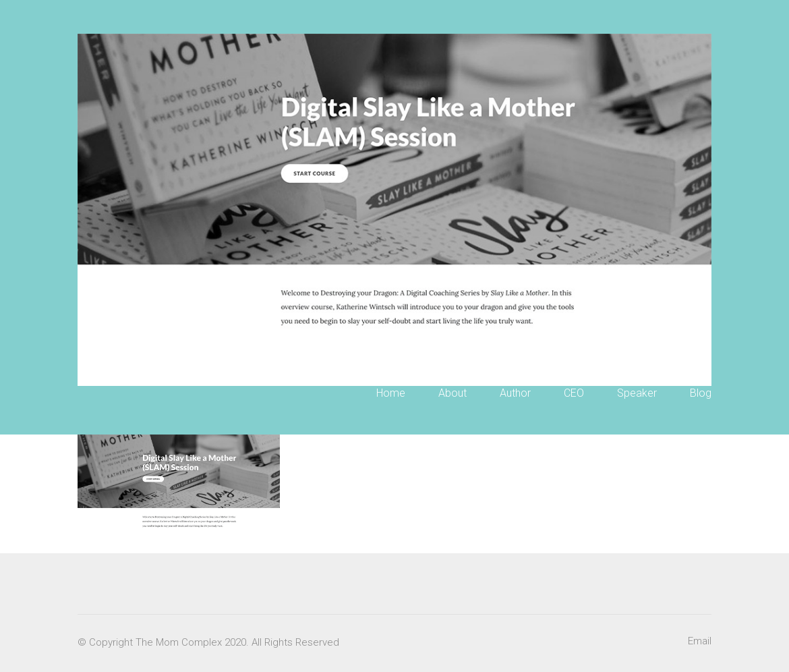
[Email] (700, 642)
